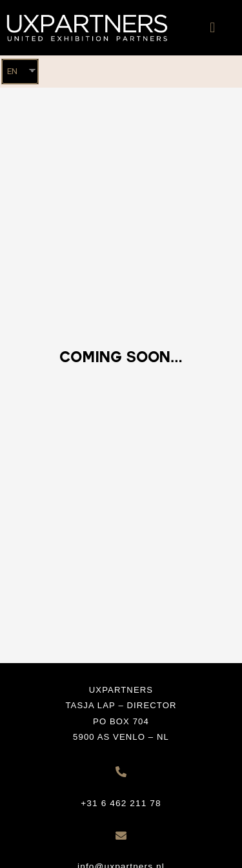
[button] (213, 28)
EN (12, 71)
